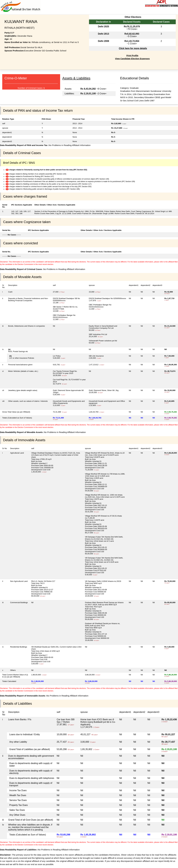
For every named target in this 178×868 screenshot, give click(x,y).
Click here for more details (133, 48)
